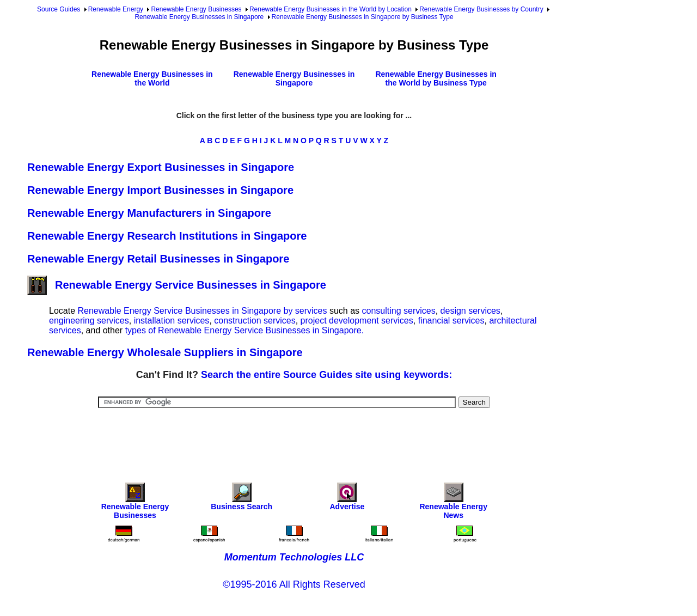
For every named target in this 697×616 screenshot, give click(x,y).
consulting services (399, 311)
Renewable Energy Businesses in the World (152, 78)
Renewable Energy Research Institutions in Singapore (167, 236)
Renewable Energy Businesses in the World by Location (331, 9)
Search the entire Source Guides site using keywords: (326, 375)
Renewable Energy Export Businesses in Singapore (161, 167)
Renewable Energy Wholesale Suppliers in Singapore (165, 352)
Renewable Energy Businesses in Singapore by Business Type (363, 17)
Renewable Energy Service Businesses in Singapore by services (202, 311)
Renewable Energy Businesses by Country (481, 9)
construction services (255, 321)
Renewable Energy (116, 9)
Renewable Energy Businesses (196, 9)
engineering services (89, 321)
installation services (172, 321)
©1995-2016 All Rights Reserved (294, 584)
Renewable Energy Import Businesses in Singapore (160, 190)
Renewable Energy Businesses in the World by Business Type (436, 78)
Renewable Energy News (453, 504)
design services (470, 311)
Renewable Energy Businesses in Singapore (199, 17)
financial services (451, 321)
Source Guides (59, 9)
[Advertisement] (294, 438)
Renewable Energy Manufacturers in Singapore (149, 213)
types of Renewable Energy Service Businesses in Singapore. (244, 330)
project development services (357, 321)
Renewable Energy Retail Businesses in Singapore (158, 259)
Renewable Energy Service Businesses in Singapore (177, 285)
